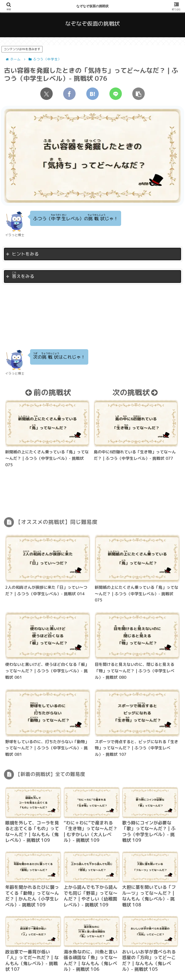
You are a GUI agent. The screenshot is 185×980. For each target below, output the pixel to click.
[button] (139, 94)
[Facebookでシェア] (69, 94)
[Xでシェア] (46, 94)
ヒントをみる (25, 254)
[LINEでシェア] (116, 94)
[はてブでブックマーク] (92, 94)
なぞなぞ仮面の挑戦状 (92, 6)
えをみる (23, 275)
